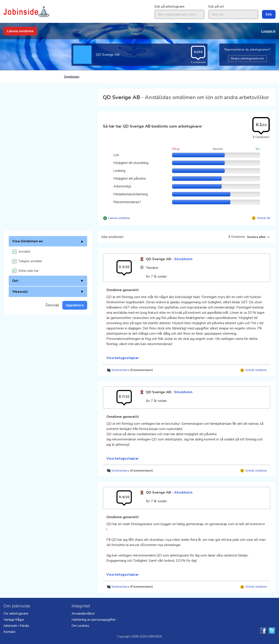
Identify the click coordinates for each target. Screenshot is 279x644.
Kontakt (9, 632)
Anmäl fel (264, 218)
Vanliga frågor (14, 620)
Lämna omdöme (20, 31)
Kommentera (130, 370)
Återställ (52, 305)
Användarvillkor (83, 614)
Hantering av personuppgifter (94, 620)
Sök (269, 14)
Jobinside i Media (16, 626)
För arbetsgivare (16, 614)
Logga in (268, 31)
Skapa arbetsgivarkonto (247, 58)
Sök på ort (216, 7)
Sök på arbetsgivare (169, 7)
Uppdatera (75, 305)
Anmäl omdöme (253, 370)
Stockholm (183, 259)
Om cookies (80, 626)
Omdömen (72, 77)
